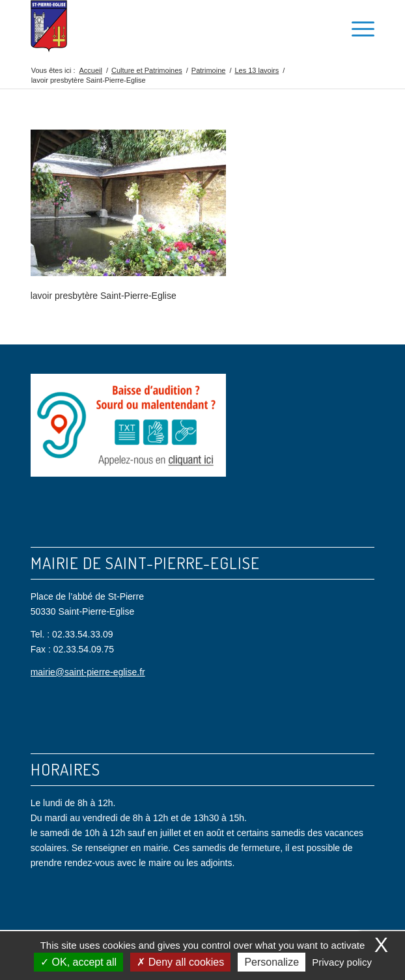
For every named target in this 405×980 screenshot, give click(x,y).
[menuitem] (327, 26)
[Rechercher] (327, 26)
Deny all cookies (180, 962)
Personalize (272, 962)
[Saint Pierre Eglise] (168, 26)
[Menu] (356, 26)
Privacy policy (342, 962)
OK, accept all (78, 962)
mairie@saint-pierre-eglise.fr (88, 672)
